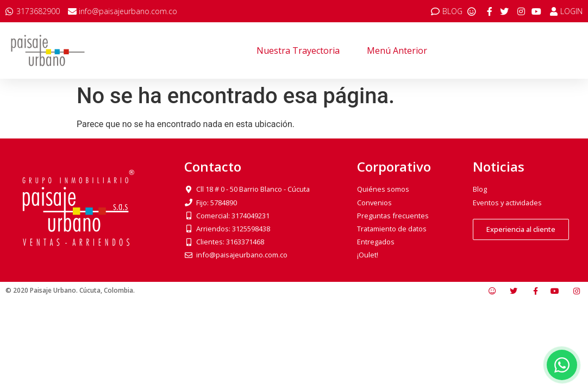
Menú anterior (397, 51)
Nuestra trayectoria (298, 51)
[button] (521, 229)
